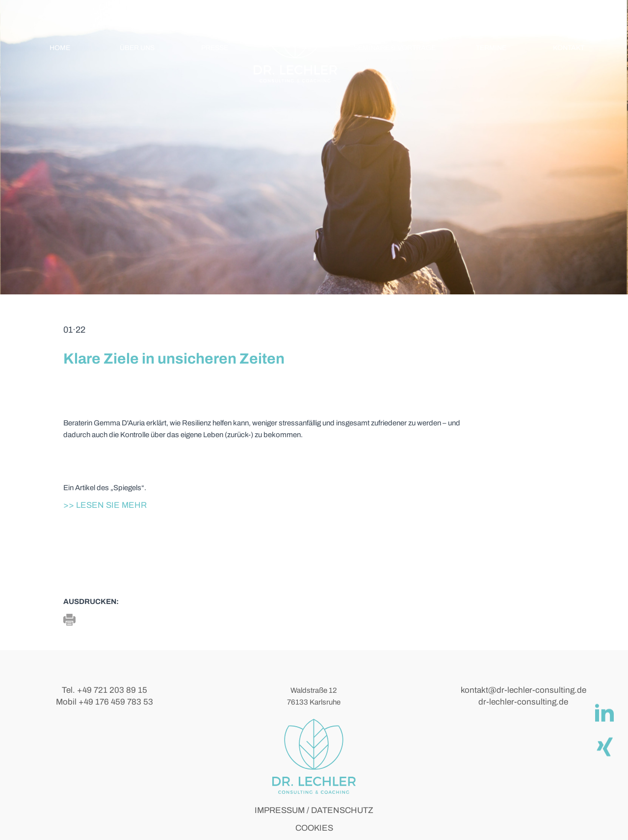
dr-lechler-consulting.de (523, 702)
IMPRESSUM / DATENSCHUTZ (314, 810)
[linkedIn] (604, 712)
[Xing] (604, 746)
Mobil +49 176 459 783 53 (105, 702)
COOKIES (314, 828)
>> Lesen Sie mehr (105, 505)
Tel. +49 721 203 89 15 (105, 690)
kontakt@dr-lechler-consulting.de (523, 690)
